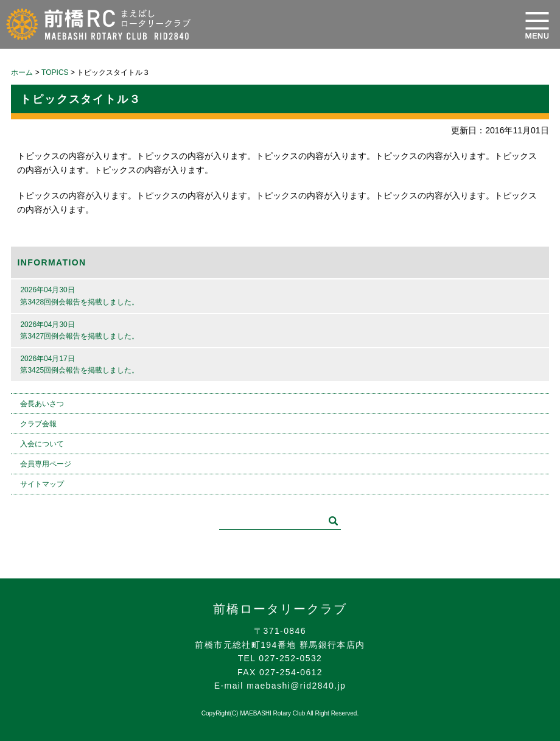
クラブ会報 (38, 424)
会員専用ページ (46, 464)
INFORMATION (51, 262)
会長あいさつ (42, 404)
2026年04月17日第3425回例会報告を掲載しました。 (79, 364)
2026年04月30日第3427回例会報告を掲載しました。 (79, 330)
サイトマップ (42, 484)
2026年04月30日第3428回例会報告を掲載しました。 (79, 296)
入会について (42, 444)
